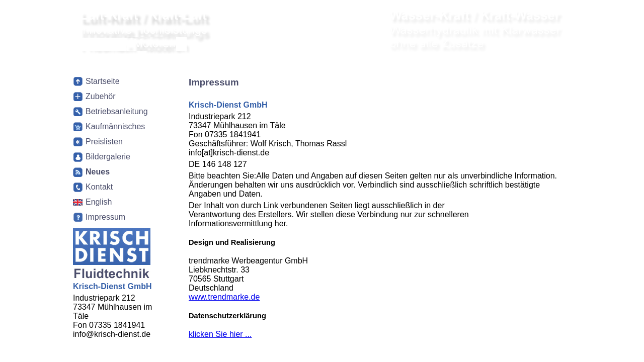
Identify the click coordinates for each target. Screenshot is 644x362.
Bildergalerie (108, 157)
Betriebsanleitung (117, 111)
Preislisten (104, 142)
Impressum (105, 217)
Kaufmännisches (115, 126)
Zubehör (101, 96)
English (99, 202)
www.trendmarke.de (224, 297)
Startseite (103, 81)
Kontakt (99, 187)
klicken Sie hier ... (220, 334)
